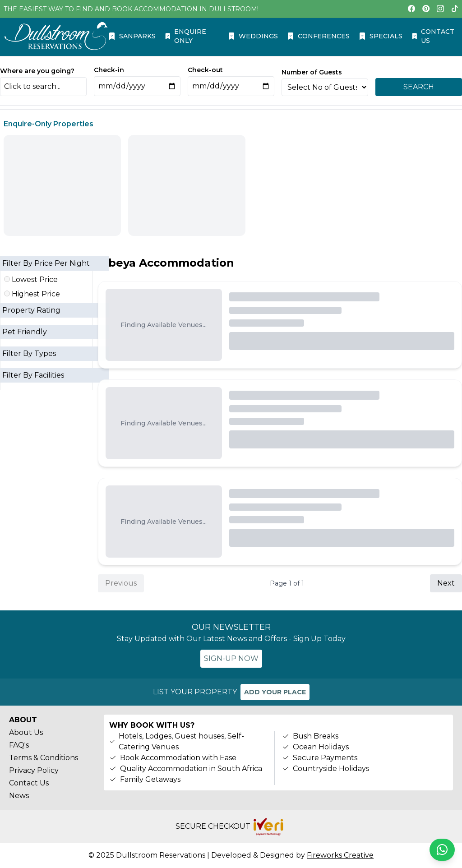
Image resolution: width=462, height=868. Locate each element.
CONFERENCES (318, 36)
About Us (26, 732)
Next (446, 583)
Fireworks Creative (340, 855)
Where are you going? (37, 71)
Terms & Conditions (44, 758)
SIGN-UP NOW (231, 658)
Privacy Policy (34, 770)
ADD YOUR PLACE (275, 692)
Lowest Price (31, 279)
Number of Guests (312, 72)
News (19, 796)
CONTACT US (433, 36)
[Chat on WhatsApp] (442, 850)
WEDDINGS (253, 36)
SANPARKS (132, 36)
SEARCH (419, 87)
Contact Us (29, 783)
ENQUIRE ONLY (186, 36)
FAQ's (19, 745)
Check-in (109, 70)
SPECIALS (381, 36)
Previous (121, 583)
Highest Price (32, 294)
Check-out (205, 70)
